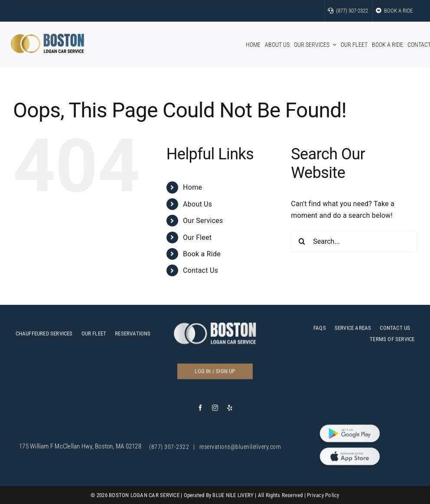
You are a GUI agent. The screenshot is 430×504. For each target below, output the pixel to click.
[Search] (302, 241)
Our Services (203, 221)
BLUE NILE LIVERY (233, 495)
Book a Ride (202, 254)
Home (192, 187)
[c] (215, 328)
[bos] (47, 37)
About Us (197, 204)
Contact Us (200, 270)
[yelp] (230, 410)
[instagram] (215, 410)
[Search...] (354, 241)
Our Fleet (197, 237)
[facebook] (200, 410)
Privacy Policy (323, 495)
